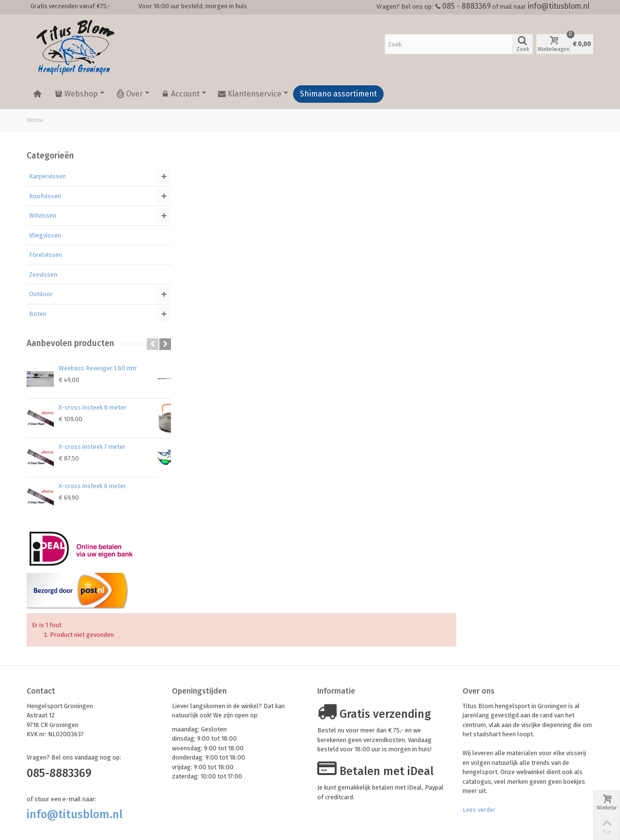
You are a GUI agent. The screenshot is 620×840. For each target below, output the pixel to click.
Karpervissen (47, 176)
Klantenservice (253, 94)
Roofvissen (45, 196)
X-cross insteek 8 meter (93, 407)
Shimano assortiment (338, 94)
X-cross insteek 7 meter (92, 447)
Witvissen (43, 215)
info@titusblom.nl (558, 6)
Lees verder (479, 770)
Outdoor (41, 294)
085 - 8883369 (466, 6)
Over (133, 94)
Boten (38, 314)
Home (35, 120)
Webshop (80, 94)
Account (184, 94)
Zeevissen (43, 275)
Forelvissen (46, 255)
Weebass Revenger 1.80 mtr (98, 368)
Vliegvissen (45, 235)
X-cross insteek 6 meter (92, 486)
